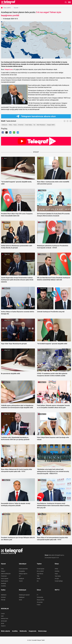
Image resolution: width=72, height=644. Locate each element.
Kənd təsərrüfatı (23, 569)
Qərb (2, 616)
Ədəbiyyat (22, 597)
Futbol (39, 605)
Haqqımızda (33, 631)
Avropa (57, 579)
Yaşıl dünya (40, 574)
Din (38, 581)
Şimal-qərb (4, 621)
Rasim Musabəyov (41, 125)
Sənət (20, 600)
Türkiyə (10, 125)
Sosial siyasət (41, 569)
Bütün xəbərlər (6, 631)
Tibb (38, 576)
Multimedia (23, 631)
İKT (20, 576)
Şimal (3, 623)
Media (39, 579)
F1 (38, 595)
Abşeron (3, 626)
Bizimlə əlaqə (42, 631)
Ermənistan (21, 125)
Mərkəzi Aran (5, 618)
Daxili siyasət (5, 581)
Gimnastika (40, 597)
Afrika (56, 569)
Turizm (21, 581)
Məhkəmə (4, 595)
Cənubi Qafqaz (29, 125)
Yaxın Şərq (58, 576)
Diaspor (3, 571)
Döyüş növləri (40, 600)
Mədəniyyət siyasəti (24, 595)
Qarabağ (3, 583)
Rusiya (15, 125)
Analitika (3, 586)
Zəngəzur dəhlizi (51, 125)
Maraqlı (3, 600)
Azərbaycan (4, 125)
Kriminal (3, 597)
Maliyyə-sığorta (23, 574)
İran (34, 125)
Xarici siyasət (5, 579)
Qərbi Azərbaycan (6, 574)
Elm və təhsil (40, 571)
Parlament (4, 576)
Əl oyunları (40, 602)
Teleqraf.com (8, 70)
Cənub (3, 614)
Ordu (2, 569)
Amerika (57, 571)
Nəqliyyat (21, 579)
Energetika (22, 571)
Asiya (56, 574)
